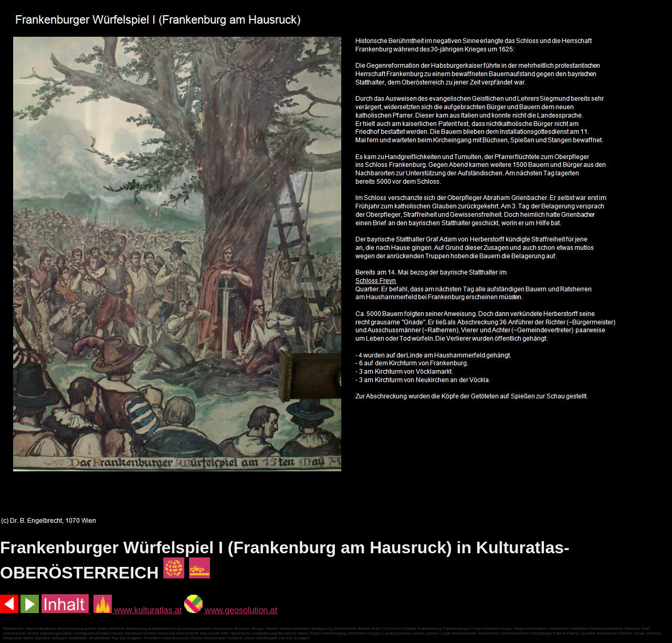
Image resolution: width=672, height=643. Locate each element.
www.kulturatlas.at (138, 610)
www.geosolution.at (231, 610)
